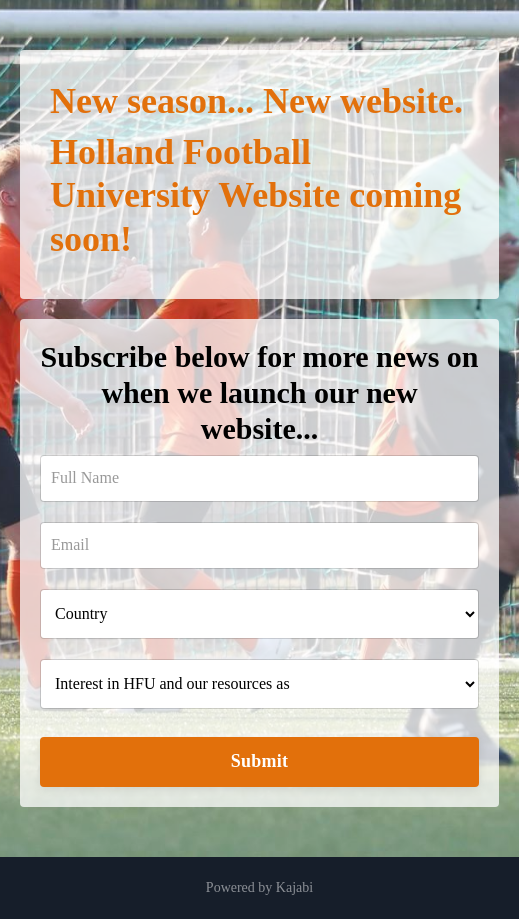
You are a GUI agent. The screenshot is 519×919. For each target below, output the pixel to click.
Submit (260, 761)
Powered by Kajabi (259, 887)
